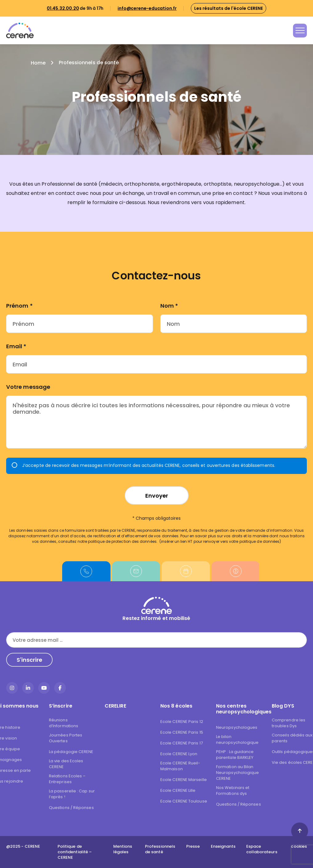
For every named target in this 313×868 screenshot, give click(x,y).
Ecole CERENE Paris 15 (182, 732)
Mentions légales (123, 849)
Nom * (169, 306)
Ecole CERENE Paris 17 (182, 743)
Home (38, 63)
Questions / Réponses (71, 808)
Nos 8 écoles (176, 706)
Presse (193, 846)
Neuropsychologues (237, 727)
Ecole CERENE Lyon (179, 754)
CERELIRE (115, 706)
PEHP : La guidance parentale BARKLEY (235, 755)
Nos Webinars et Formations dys (233, 791)
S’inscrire (61, 706)
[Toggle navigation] (300, 31)
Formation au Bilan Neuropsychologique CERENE (237, 773)
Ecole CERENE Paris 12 (182, 722)
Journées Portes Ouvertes (66, 738)
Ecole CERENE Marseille (184, 780)
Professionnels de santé (160, 849)
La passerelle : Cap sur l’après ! (72, 794)
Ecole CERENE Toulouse (184, 801)
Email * (16, 346)
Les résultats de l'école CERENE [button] (229, 8)
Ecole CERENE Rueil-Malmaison (180, 766)
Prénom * (19, 306)
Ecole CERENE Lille (178, 790)
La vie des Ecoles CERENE (66, 764)
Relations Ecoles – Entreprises (67, 779)
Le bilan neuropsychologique (237, 740)
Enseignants (223, 846)
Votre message (28, 387)
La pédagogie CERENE (71, 752)
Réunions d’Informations (64, 723)
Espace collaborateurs (262, 849)
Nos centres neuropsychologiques (240, 709)
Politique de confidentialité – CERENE (75, 852)
